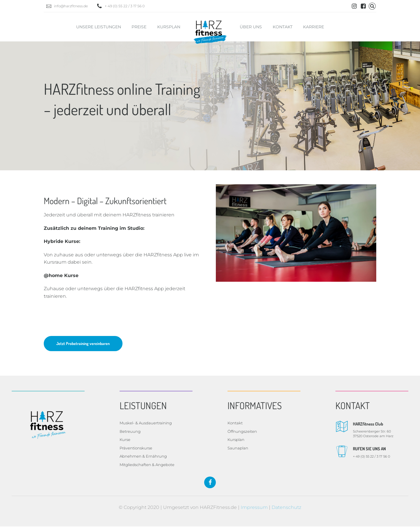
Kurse (125, 440)
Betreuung (130, 432)
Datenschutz (286, 508)
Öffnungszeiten (242, 432)
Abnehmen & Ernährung (143, 457)
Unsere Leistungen (99, 27)
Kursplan (169, 27)
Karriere (314, 27)
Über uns (251, 27)
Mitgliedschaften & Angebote (147, 465)
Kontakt (283, 27)
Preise (139, 27)
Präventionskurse (136, 449)
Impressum (254, 508)
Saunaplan (238, 449)
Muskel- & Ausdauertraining (146, 423)
